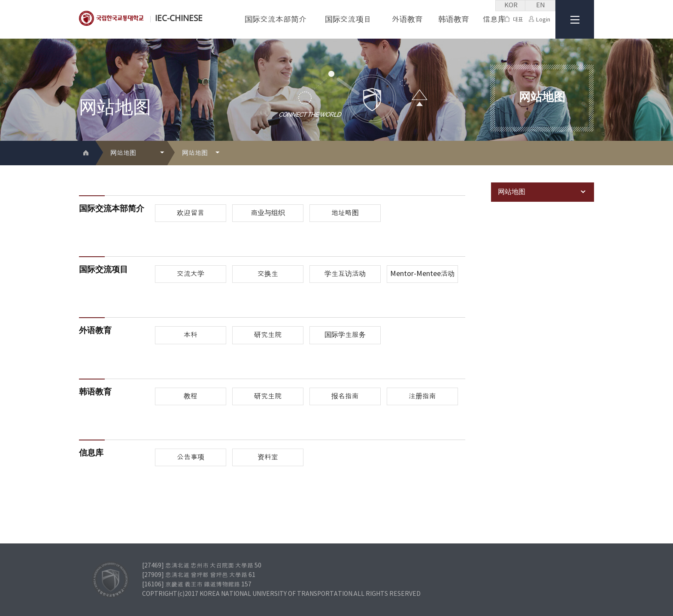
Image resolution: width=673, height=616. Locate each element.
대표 (514, 20)
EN (541, 5)
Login (539, 20)
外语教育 (407, 20)
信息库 (494, 20)
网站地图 (542, 192)
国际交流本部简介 (276, 20)
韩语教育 (454, 20)
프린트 (574, 153)
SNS (588, 153)
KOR (511, 5)
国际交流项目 (348, 20)
